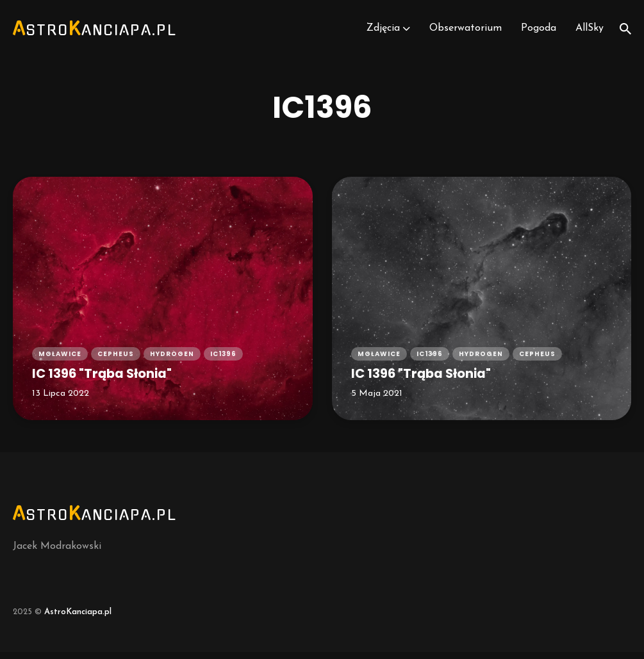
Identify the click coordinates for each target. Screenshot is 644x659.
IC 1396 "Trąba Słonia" (107, 380)
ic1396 (223, 360)
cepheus (116, 360)
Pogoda (538, 32)
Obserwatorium (464, 32)
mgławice (60, 360)
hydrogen (172, 360)
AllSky (590, 32)
